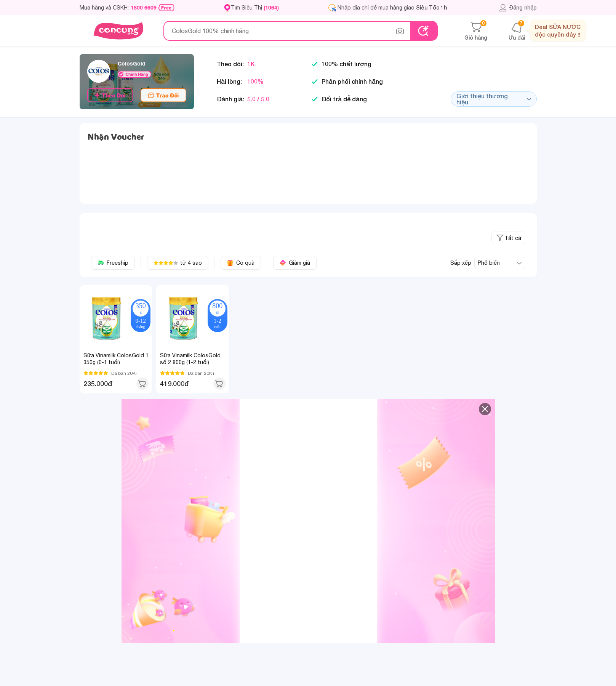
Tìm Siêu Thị (255, 7)
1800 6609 (144, 8)
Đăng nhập (518, 8)
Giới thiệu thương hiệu (494, 99)
